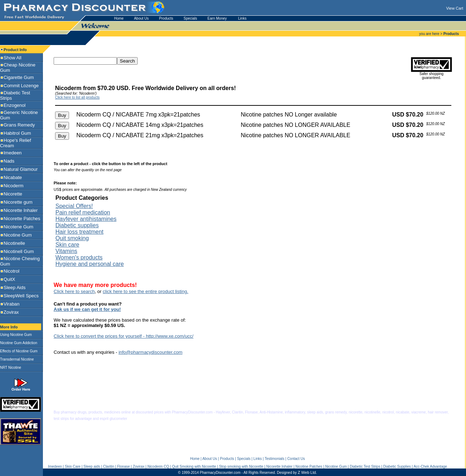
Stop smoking (230, 467)
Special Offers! (74, 206)
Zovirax (139, 467)
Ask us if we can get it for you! (87, 309)
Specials (190, 18)
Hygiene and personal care (90, 264)
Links (242, 18)
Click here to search (74, 291)
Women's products (79, 257)
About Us (141, 18)
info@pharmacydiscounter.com (150, 352)
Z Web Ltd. (308, 472)
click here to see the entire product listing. (145, 291)
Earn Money (218, 18)
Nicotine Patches (309, 467)
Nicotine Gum (336, 467)
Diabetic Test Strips (365, 467)
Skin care (67, 245)
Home (119, 18)
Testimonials (274, 459)
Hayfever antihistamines (86, 219)
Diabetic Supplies (397, 467)
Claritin (109, 467)
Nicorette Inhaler (279, 467)
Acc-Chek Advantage (430, 467)
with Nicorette (253, 467)
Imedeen (55, 467)
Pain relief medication (83, 212)
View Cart (455, 8)
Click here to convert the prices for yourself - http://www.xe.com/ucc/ (124, 336)
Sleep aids (92, 467)
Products (166, 18)
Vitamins (66, 251)
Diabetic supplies (77, 225)
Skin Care (73, 467)
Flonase (123, 467)
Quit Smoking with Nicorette (194, 467)
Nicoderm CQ (158, 467)
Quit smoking (72, 238)
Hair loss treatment (79, 232)
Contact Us (296, 459)
